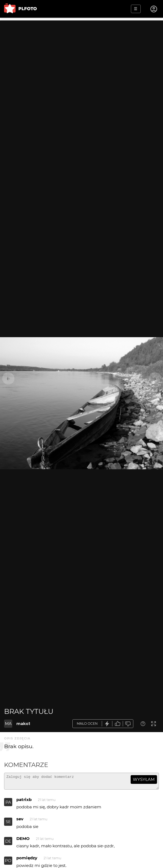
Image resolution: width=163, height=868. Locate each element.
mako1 (23, 724)
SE (8, 824)
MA (8, 724)
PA (8, 805)
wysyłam (144, 779)
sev (20, 821)
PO (8, 863)
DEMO (23, 841)
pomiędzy (27, 860)
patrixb (24, 802)
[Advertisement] (81, 59)
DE (8, 844)
